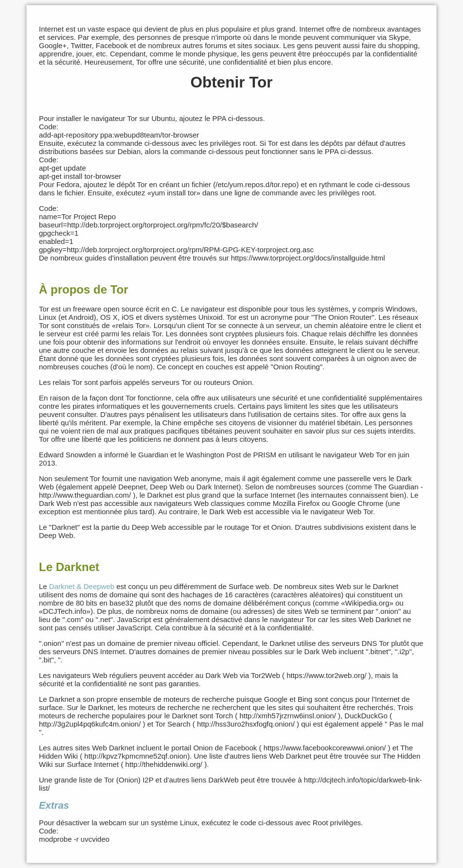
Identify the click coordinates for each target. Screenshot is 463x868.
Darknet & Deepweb (82, 586)
